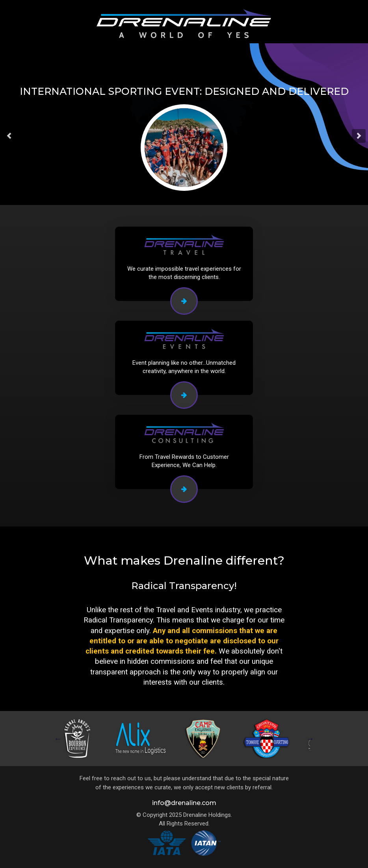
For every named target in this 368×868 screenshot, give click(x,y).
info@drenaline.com (184, 803)
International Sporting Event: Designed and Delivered (184, 91)
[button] (9, 136)
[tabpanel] (80, 739)
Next (310, 739)
